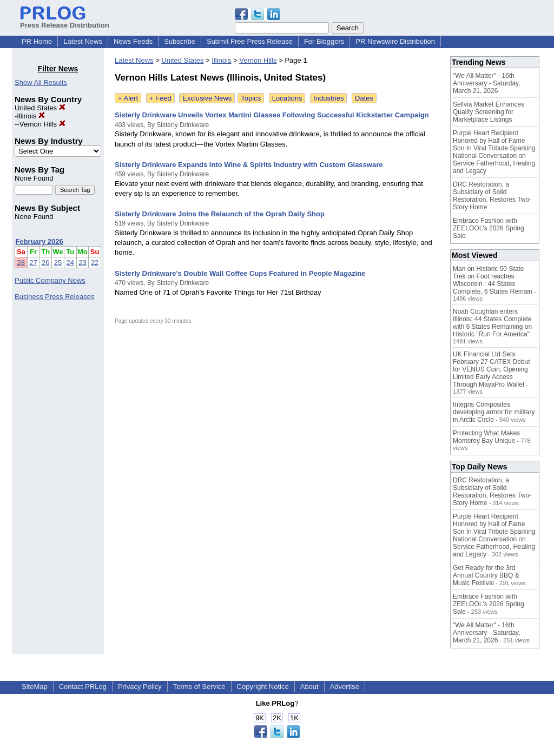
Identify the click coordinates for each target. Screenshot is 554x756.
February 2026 (39, 241)
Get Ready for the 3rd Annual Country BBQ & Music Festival (486, 575)
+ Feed (160, 98)
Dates (364, 98)
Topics (251, 98)
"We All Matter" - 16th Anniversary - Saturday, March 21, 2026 (487, 83)
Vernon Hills (42, 124)
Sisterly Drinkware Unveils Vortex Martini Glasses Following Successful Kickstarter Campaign (272, 115)
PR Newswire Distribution (395, 41)
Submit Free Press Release (250, 41)
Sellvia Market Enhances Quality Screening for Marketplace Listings (489, 112)
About (309, 687)
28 (21, 263)
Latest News (83, 41)
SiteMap (35, 687)
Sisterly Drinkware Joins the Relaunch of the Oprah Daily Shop (220, 214)
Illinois (31, 116)
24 (70, 263)
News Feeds (133, 41)
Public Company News (50, 280)
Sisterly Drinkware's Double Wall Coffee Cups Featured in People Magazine (240, 273)
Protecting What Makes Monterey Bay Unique (486, 437)
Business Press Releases (54, 297)
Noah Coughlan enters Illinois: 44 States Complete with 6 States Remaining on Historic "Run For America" (492, 323)
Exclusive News (207, 98)
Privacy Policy (140, 687)
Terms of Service (199, 687)
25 (58, 263)
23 (82, 263)
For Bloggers (324, 41)
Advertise (345, 687)
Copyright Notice (263, 687)
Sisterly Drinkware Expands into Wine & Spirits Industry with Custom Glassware (249, 165)
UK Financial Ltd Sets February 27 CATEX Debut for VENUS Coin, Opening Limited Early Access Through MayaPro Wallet (492, 369)
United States (40, 108)
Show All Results (41, 82)
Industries (328, 98)
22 (95, 263)
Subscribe (180, 41)
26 (45, 263)
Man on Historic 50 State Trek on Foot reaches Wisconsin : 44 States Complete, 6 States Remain (493, 280)
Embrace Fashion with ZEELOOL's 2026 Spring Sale (489, 228)
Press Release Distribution (65, 21)
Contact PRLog (83, 687)
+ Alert (128, 98)
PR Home (37, 41)
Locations (287, 98)
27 (33, 263)
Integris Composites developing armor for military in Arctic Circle (494, 412)
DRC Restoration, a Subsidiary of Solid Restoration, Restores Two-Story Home (492, 196)
